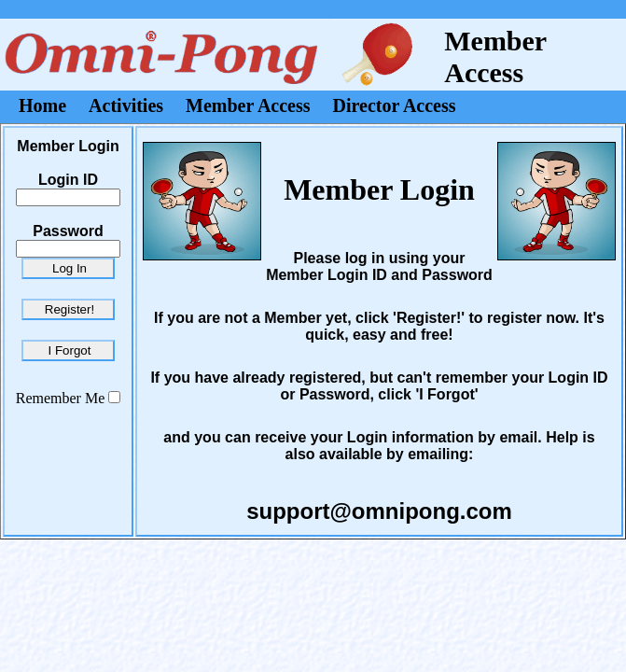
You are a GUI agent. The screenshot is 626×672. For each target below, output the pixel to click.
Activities (126, 105)
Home (42, 105)
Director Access (395, 105)
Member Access (248, 105)
